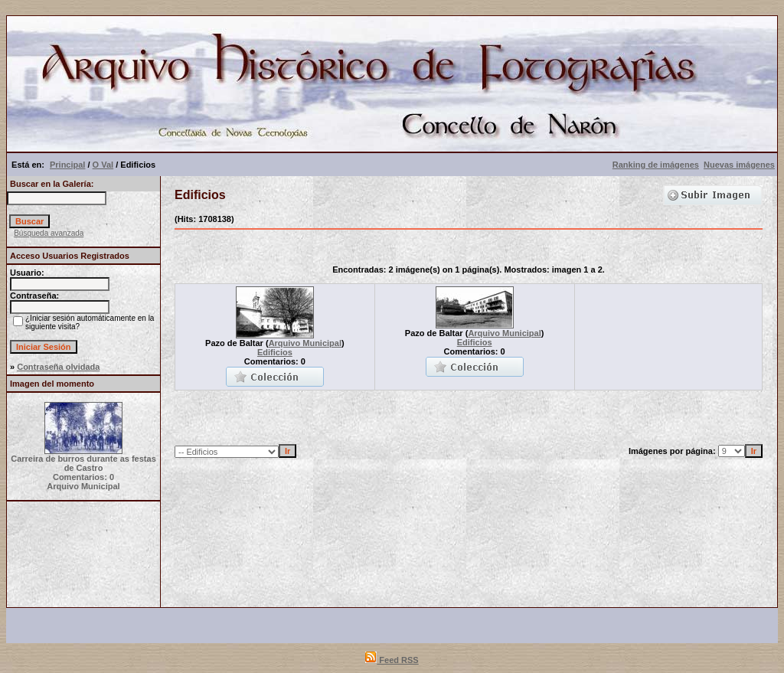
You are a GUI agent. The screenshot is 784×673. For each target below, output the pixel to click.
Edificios (275, 352)
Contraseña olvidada (58, 367)
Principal (67, 165)
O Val (103, 165)
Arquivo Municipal (305, 343)
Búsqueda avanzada (49, 233)
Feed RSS (392, 660)
